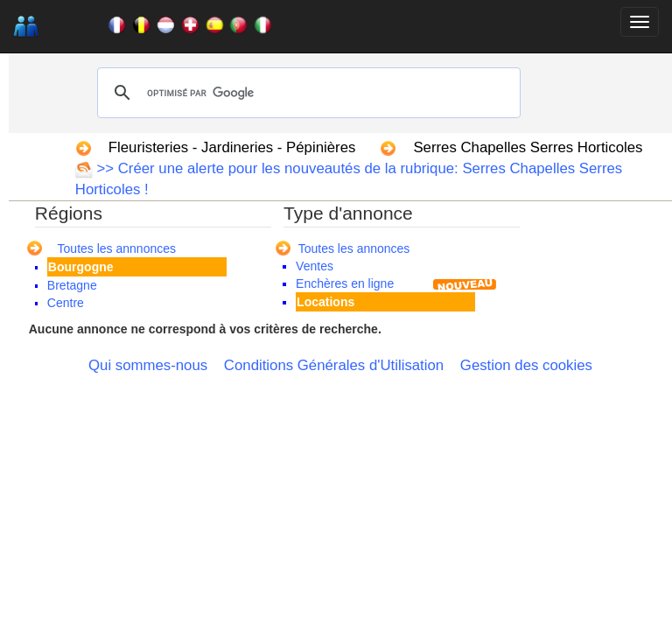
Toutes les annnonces (117, 248)
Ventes (315, 266)
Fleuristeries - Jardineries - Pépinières (232, 147)
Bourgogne (81, 267)
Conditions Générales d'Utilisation (334, 365)
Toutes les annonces (354, 248)
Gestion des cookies (526, 365)
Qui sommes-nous (148, 365)
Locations (325, 302)
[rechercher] (306, 93)
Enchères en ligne (345, 283)
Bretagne (72, 285)
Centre (66, 303)
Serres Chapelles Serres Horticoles (528, 147)
